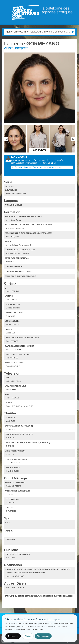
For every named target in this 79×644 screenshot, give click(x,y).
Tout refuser (13, 636)
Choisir (28, 636)
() (48, 160)
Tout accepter (43, 636)
